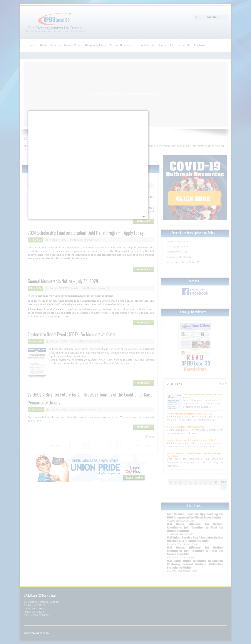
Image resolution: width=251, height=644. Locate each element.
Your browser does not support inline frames (123, 361)
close (181, 367)
